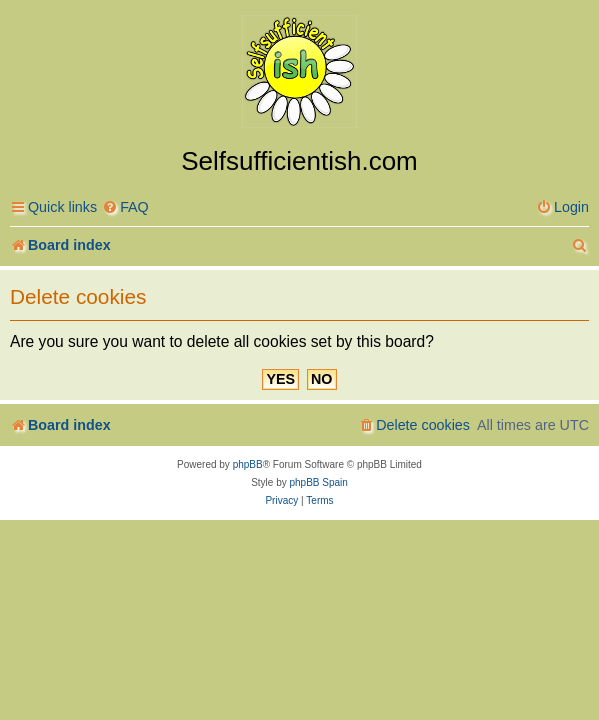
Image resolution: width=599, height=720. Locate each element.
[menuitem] (125, 207)
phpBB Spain (318, 482)
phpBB (248, 464)
